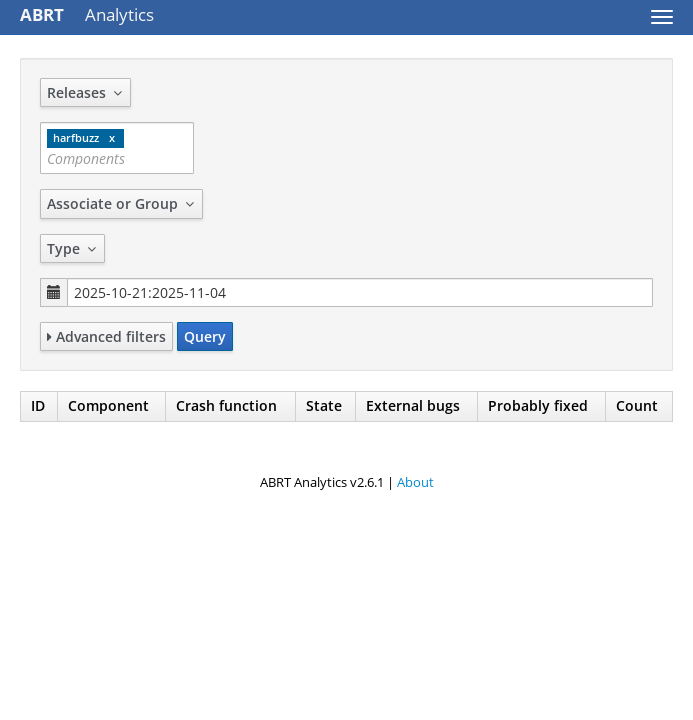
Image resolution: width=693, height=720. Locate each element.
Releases (85, 92)
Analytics (87, 14)
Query (205, 336)
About (415, 482)
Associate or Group (121, 203)
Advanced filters (106, 336)
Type (72, 248)
